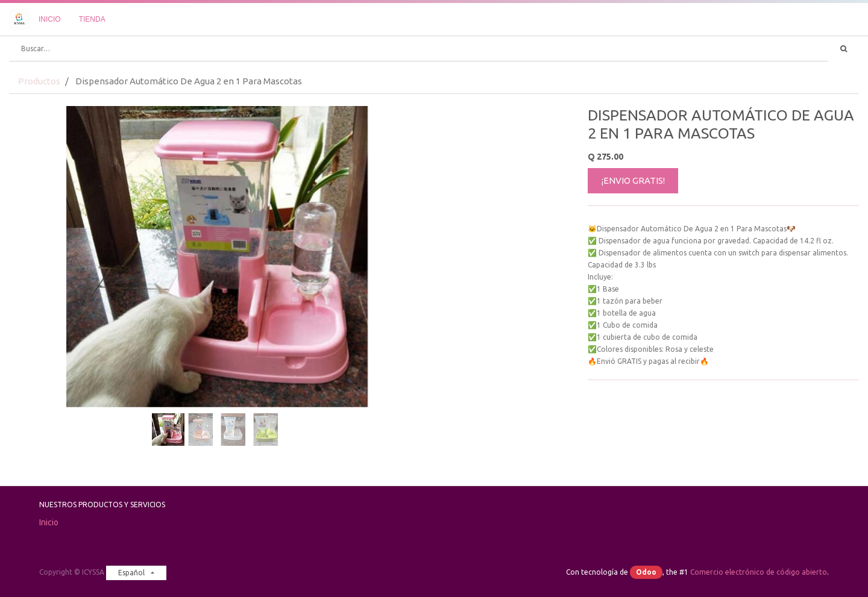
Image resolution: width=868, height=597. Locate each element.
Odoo (646, 572)
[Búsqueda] (844, 49)
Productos (39, 81)
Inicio (49, 522)
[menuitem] (50, 19)
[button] (40, 227)
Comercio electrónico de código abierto (759, 572)
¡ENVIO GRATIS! (633, 180)
